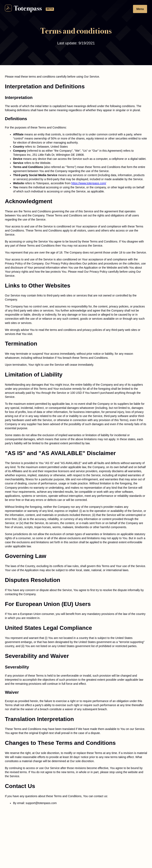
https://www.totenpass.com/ (89, 183)
